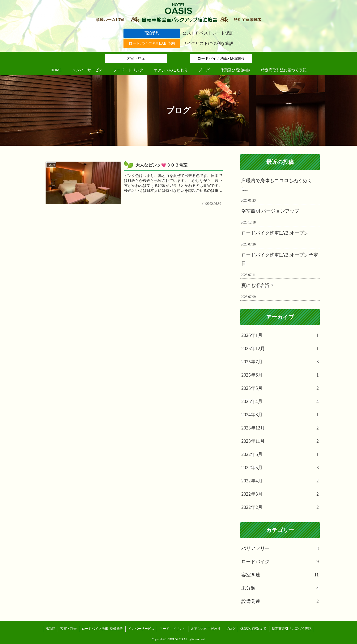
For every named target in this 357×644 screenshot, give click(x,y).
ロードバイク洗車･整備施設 (221, 58)
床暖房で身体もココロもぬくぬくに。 (277, 185)
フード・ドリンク (173, 629)
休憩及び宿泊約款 (254, 629)
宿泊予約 (152, 33)
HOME (50, 629)
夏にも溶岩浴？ (258, 285)
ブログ (230, 629)
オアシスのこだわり (206, 629)
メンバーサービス (141, 629)
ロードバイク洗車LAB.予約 (152, 43)
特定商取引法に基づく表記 (292, 629)
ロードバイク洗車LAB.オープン (275, 233)
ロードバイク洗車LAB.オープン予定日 (280, 259)
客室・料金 (136, 58)
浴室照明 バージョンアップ (270, 211)
